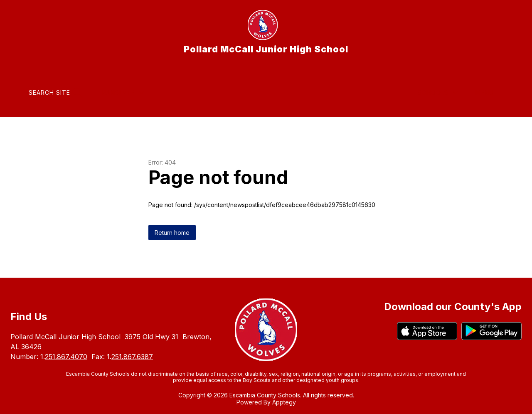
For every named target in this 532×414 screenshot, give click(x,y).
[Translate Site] (121, 92)
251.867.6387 (132, 357)
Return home (172, 233)
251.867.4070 (66, 357)
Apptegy (284, 402)
